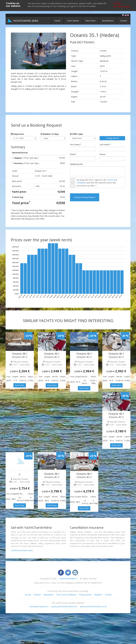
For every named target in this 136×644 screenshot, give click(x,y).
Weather (98, 595)
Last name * (105, 144)
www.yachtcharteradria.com (64, 606)
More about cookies (122, 7)
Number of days (50, 134)
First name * (76, 144)
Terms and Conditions (66, 595)
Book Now (20, 385)
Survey (28, 595)
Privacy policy (85, 595)
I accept (117, 3)
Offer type (76, 134)
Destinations (108, 21)
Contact (124, 21)
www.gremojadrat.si (39, 606)
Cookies (37, 595)
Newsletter (48, 595)
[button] (15, 51)
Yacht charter (73, 21)
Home (57, 21)
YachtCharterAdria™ (68, 578)
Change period (112, 138)
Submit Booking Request (85, 197)
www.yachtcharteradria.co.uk (93, 606)
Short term (91, 21)
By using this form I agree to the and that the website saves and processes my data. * (97, 183)
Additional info (76, 164)
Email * (73, 154)
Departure (17, 134)
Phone (103, 154)
